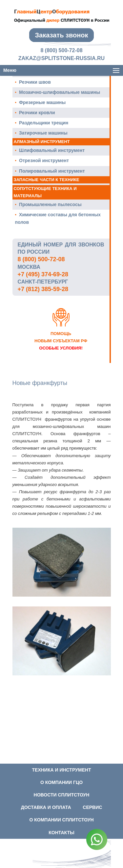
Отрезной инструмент (44, 160)
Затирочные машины (43, 133)
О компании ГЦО (61, 782)
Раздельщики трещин (44, 123)
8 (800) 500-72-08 (61, 50)
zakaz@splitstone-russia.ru (61, 58)
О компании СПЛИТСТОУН (61, 820)
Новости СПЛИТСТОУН (62, 795)
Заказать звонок (62, 35)
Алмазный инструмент (42, 142)
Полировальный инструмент (52, 171)
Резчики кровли (37, 113)
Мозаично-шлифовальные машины (60, 92)
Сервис (92, 807)
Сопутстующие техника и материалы (45, 192)
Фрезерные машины (42, 102)
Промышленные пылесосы (50, 204)
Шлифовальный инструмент (52, 150)
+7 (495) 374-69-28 (43, 274)
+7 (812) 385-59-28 (43, 289)
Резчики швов (35, 82)
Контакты (61, 833)
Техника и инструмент (62, 770)
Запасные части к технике (47, 180)
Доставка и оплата (46, 807)
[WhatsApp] (97, 841)
